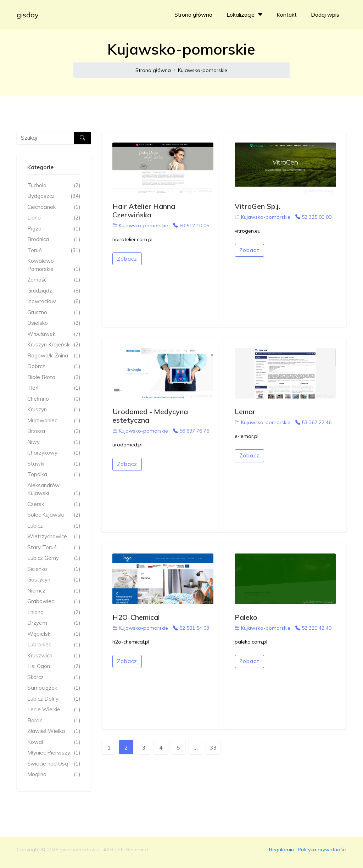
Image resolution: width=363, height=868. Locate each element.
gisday (28, 15)
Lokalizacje (245, 15)
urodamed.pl (127, 445)
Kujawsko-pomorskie (203, 70)
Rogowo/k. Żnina (54, 356)
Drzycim (54, 623)
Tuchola (54, 186)
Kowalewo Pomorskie (54, 265)
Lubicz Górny (54, 558)
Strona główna (193, 15)
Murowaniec (54, 421)
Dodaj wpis (325, 15)
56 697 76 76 (191, 431)
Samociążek (54, 688)
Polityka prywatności (322, 850)
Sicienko (54, 569)
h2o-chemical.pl (131, 642)
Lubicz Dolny (54, 699)
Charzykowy (54, 453)
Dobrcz (54, 366)
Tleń (54, 388)
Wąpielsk (54, 634)
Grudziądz (54, 291)
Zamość (54, 280)
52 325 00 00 (313, 217)
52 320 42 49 (313, 628)
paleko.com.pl (251, 642)
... (196, 747)
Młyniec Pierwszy (54, 753)
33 (213, 747)
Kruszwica (54, 656)
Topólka (54, 475)
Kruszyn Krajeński (54, 345)
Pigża (54, 229)
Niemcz (54, 591)
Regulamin (281, 850)
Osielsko (54, 323)
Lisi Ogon (54, 666)
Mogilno (54, 775)
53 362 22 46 (313, 422)
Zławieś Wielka (54, 731)
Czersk (54, 504)
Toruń (54, 251)
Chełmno (54, 399)
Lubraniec (54, 645)
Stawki (54, 464)
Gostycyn (54, 580)
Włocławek (54, 334)
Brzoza (54, 431)
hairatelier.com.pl (132, 239)
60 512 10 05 (191, 226)
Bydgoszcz (54, 196)
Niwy (54, 442)
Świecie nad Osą (54, 764)
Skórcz (54, 677)
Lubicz (54, 526)
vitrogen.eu (248, 231)
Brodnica (54, 240)
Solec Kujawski (54, 515)
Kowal (54, 742)
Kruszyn (54, 410)
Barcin (54, 721)
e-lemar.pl (247, 436)
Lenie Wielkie (54, 710)
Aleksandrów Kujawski (54, 490)
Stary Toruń (54, 548)
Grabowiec (54, 602)
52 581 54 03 (191, 628)
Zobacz (127, 259)
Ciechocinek (54, 207)
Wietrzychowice (54, 537)
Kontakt (287, 15)
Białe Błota (54, 377)
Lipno (54, 218)
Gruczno (54, 313)
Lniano (54, 613)
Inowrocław (54, 302)
